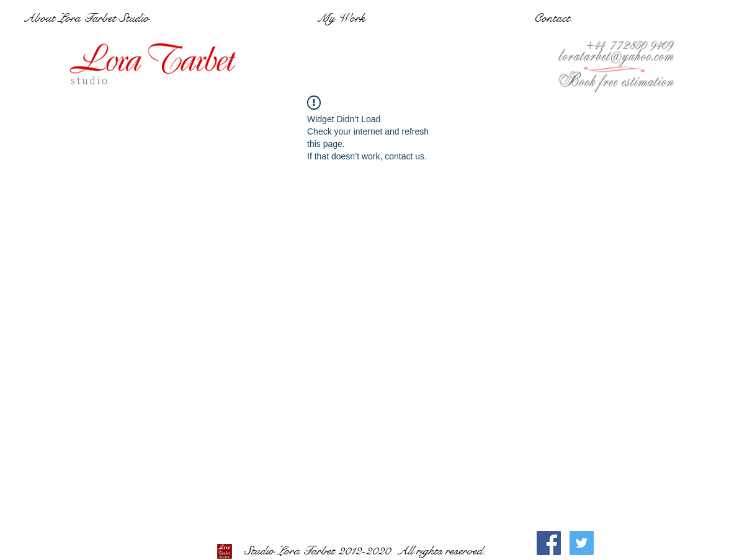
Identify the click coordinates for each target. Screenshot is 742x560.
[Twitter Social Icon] (582, 543)
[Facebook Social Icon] (549, 543)
